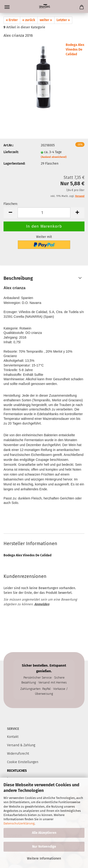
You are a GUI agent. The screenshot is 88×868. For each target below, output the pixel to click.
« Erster (12, 20)
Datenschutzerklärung (19, 823)
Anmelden (42, 604)
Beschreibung (18, 278)
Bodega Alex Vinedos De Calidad (75, 50)
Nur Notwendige (44, 847)
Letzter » (63, 20)
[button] (11, 213)
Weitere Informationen (44, 859)
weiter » (46, 20)
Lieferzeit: (11, 152)
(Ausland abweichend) (54, 157)
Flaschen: (11, 204)
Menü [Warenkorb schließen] (7, 7)
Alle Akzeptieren (44, 833)
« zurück (29, 20)
